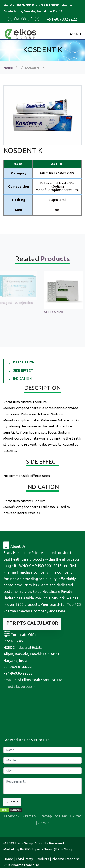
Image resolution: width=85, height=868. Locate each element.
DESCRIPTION (24, 362)
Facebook (12, 816)
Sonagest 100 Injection (18, 303)
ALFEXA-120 (55, 312)
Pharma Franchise (66, 859)
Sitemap (29, 816)
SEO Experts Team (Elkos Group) (49, 849)
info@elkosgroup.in (20, 686)
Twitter (75, 816)
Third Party (24, 859)
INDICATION (22, 378)
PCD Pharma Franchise (21, 865)
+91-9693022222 (62, 19)
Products (42, 859)
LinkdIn (44, 823)
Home (8, 68)
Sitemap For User (53, 816)
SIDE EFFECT (23, 370)
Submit (12, 802)
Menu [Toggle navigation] (73, 34)
